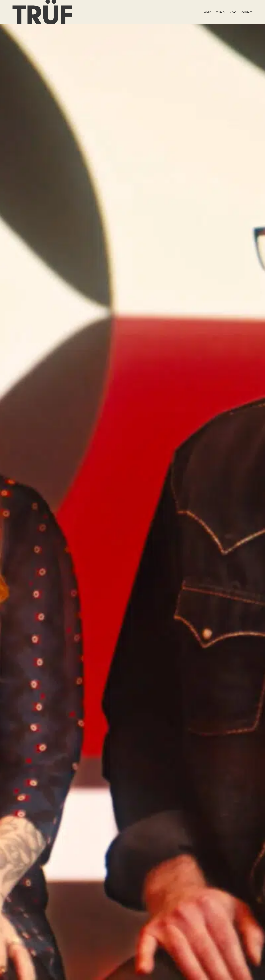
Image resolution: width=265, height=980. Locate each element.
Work (207, 13)
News (233, 13)
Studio (220, 13)
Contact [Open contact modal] (247, 13)
